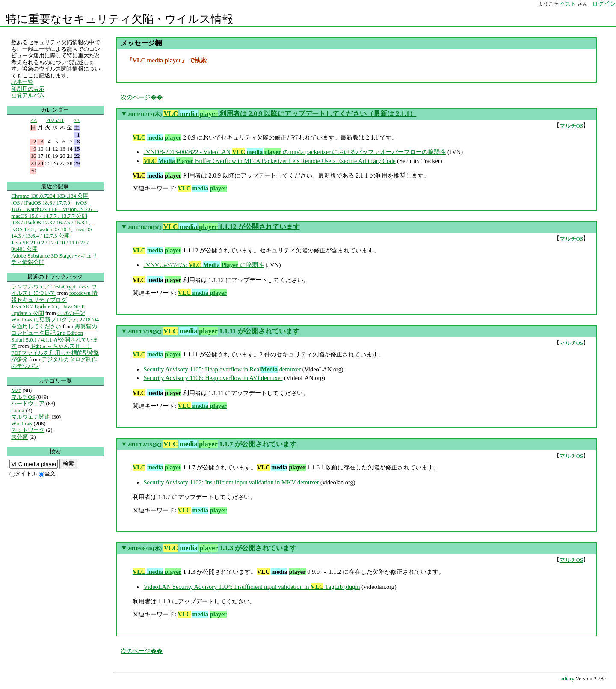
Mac (16, 390)
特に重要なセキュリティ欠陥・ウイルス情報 (119, 19)
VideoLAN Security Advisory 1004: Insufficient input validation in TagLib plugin (252, 587)
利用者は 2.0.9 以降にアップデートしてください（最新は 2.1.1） (290, 114)
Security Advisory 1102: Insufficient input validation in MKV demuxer (231, 482)
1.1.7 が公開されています (230, 444)
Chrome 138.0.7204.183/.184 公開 (50, 196)
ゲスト (568, 4)
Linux (18, 410)
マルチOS (572, 126)
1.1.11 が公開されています (231, 331)
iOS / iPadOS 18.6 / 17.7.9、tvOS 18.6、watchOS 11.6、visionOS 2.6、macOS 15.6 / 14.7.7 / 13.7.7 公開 (54, 209)
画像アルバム (28, 95)
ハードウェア (28, 403)
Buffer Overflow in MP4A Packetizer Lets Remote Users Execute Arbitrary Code (269, 161)
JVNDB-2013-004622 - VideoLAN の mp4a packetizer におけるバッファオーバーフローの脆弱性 (295, 152)
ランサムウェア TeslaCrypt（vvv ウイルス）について (54, 290)
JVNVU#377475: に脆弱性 (204, 265)
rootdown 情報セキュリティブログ (54, 296)
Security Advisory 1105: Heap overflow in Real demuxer (222, 369)
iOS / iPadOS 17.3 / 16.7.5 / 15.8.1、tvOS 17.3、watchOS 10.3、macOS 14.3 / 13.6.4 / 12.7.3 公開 (52, 229)
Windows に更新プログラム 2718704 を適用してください (55, 323)
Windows (22, 423)
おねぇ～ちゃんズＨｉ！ (61, 346)
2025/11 (55, 120)
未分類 (19, 437)
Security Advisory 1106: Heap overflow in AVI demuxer (213, 378)
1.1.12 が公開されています (232, 227)
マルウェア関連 (31, 417)
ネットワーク (28, 430)
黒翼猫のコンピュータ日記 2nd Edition (54, 330)
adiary (568, 679)
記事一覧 (22, 82)
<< (34, 120)
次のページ (136, 97)
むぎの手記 (71, 313)
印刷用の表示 (28, 89)
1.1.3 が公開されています (230, 548)
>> (77, 120)
